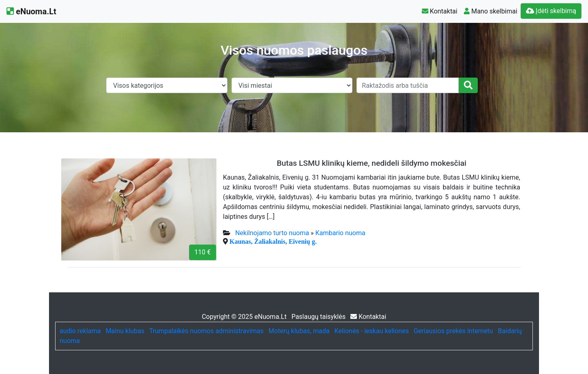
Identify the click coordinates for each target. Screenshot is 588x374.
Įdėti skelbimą (551, 11)
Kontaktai (440, 11)
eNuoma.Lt (31, 11)
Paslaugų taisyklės (320, 317)
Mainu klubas (125, 331)
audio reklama (80, 331)
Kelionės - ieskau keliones (372, 331)
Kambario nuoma (340, 233)
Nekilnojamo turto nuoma (272, 233)
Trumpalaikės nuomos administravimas (206, 331)
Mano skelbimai (491, 11)
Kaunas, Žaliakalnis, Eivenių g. (273, 241)
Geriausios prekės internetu (453, 331)
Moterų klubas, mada (299, 331)
